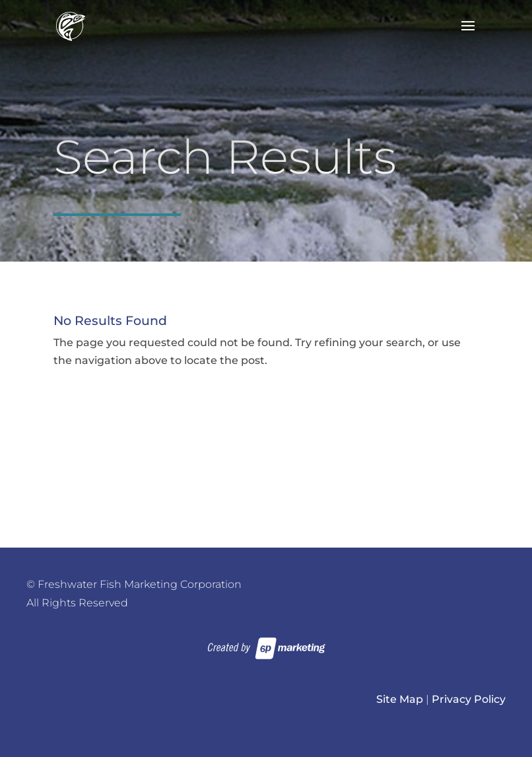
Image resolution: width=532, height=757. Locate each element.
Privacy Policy (469, 699)
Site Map (400, 699)
